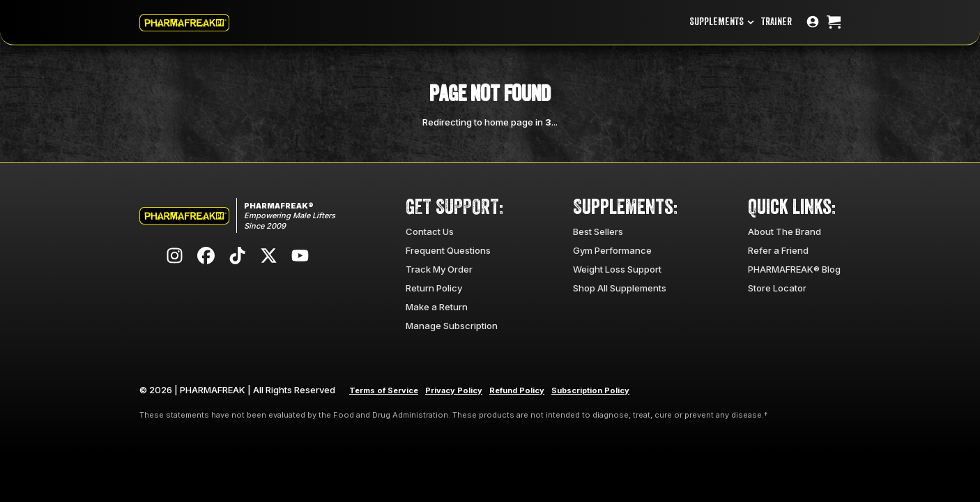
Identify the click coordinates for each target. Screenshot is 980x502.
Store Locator (777, 288)
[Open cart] (834, 23)
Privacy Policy (454, 390)
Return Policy (434, 288)
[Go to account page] (813, 23)
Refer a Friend (778, 250)
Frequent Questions (448, 250)
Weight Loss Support (617, 269)
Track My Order (439, 269)
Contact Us (430, 231)
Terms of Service (384, 390)
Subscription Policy (590, 390)
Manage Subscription (452, 326)
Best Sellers (598, 231)
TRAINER (776, 22)
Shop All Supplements (620, 288)
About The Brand (784, 231)
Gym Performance (612, 250)
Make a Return (437, 307)
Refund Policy (517, 390)
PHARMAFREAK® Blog (794, 269)
